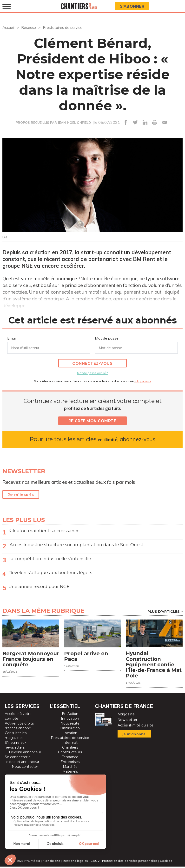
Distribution (70, 730)
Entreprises (70, 763)
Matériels (70, 773)
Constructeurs (70, 754)
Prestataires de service (63, 27)
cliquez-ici (143, 381)
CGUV (95, 862)
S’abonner (133, 6)
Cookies (168, 862)
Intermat (70, 744)
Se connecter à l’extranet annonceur (22, 761)
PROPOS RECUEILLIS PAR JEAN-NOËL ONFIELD (53, 123)
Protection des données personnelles (130, 862)
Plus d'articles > (165, 612)
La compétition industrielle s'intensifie (50, 559)
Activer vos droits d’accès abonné (19, 727)
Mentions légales (75, 862)
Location (70, 734)
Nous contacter (25, 768)
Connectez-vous (92, 363)
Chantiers (70, 749)
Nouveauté (70, 725)
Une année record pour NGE (39, 587)
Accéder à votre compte (18, 718)
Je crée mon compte (92, 421)
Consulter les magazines (16, 737)
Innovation (70, 720)
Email (12, 338)
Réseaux (29, 27)
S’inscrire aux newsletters (16, 746)
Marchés (70, 768)
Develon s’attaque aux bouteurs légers (50, 573)
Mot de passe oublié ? (92, 373)
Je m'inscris (21, 495)
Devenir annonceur (25, 754)
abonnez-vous (137, 439)
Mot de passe (107, 338)
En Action (70, 715)
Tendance (70, 758)
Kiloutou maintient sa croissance (44, 531)
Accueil (9, 27)
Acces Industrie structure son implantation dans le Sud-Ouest (76, 545)
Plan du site (50, 862)
